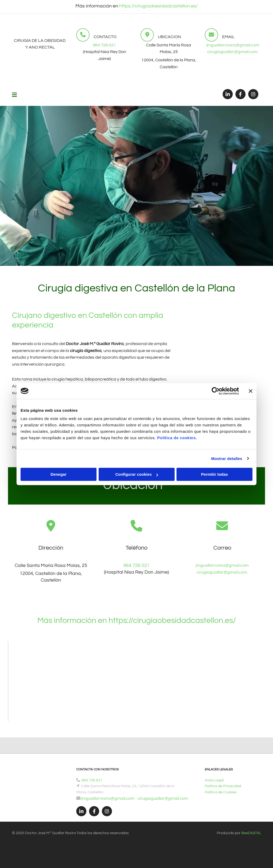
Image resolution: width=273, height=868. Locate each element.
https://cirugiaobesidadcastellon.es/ (158, 6)
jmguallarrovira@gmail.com (233, 45)
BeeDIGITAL (251, 833)
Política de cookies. (177, 438)
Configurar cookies (137, 474)
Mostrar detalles (227, 459)
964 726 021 (104, 45)
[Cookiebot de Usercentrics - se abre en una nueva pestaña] (216, 391)
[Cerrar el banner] (251, 391)
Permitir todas (214, 474)
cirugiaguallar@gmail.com (163, 798)
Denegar (58, 474)
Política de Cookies (221, 792)
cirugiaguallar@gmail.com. (233, 52)
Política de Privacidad (223, 786)
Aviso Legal (214, 780)
